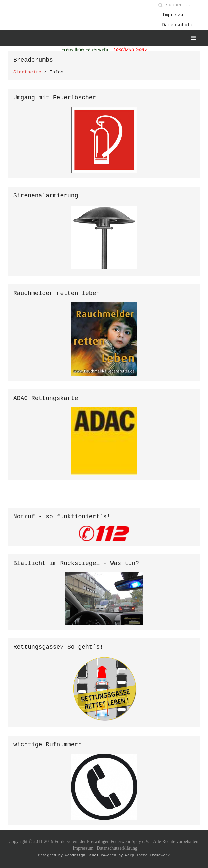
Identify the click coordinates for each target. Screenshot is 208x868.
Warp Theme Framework (147, 856)
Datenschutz (178, 25)
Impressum (175, 15)
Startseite (27, 72)
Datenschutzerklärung (117, 849)
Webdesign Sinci (82, 856)
